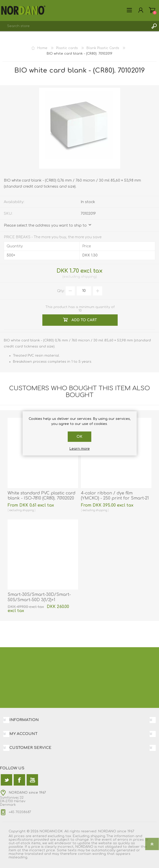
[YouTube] (32, 780)
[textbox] (74, 26)
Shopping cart (152, 10)
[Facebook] (19, 780)
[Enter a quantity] (84, 291)
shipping (89, 277)
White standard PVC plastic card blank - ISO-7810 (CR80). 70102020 (41, 496)
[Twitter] (6, 780)
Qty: (61, 291)
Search (154, 26)
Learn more (80, 449)
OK (79, 437)
